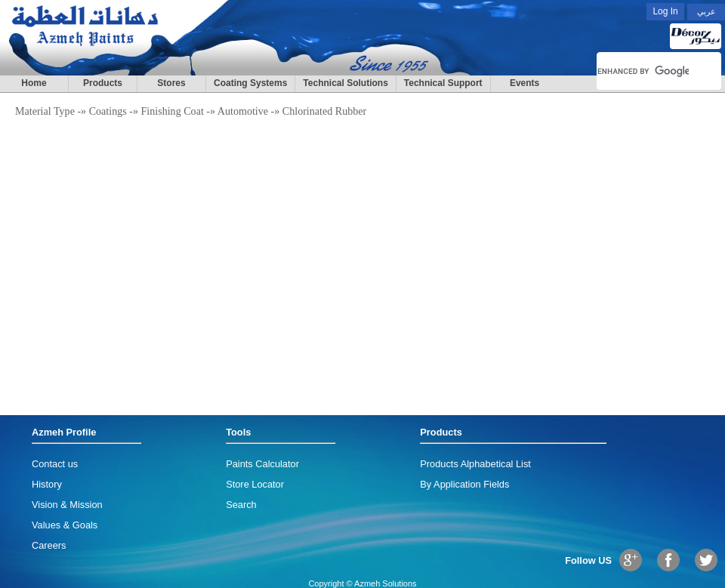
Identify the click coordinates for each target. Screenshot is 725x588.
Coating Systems (250, 83)
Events (524, 83)
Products (103, 83)
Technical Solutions (345, 83)
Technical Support (443, 83)
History (47, 484)
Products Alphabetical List (475, 464)
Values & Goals (65, 525)
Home (34, 83)
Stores (171, 83)
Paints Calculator (262, 464)
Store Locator (255, 484)
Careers (49, 545)
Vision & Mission (67, 505)
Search (241, 505)
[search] (643, 71)
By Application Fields (464, 484)
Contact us (55, 464)
